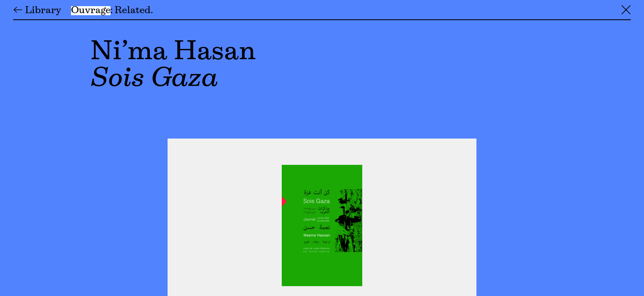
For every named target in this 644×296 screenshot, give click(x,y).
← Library (37, 11)
